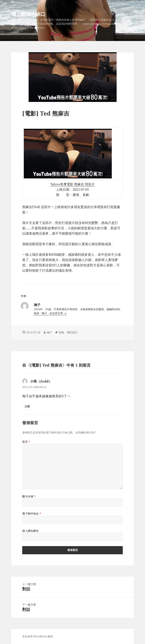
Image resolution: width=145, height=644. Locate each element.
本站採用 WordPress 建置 (38, 636)
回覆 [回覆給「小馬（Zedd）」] (27, 406)
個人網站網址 (30, 531)
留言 (26, 442)
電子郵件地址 (32, 514)
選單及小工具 (129, 25)
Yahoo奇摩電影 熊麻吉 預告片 (73, 184)
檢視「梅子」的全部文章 (49, 313)
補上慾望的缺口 (28, 14)
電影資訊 (72, 332)
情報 (61, 332)
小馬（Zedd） (41, 381)
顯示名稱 (29, 496)
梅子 (50, 332)
